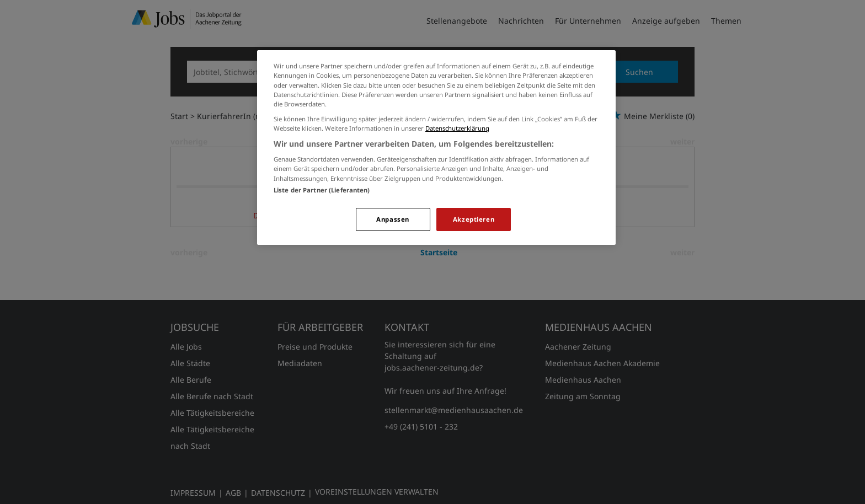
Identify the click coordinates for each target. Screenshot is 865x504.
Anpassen (393, 219)
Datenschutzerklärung (457, 128)
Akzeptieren (474, 219)
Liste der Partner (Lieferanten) (322, 190)
